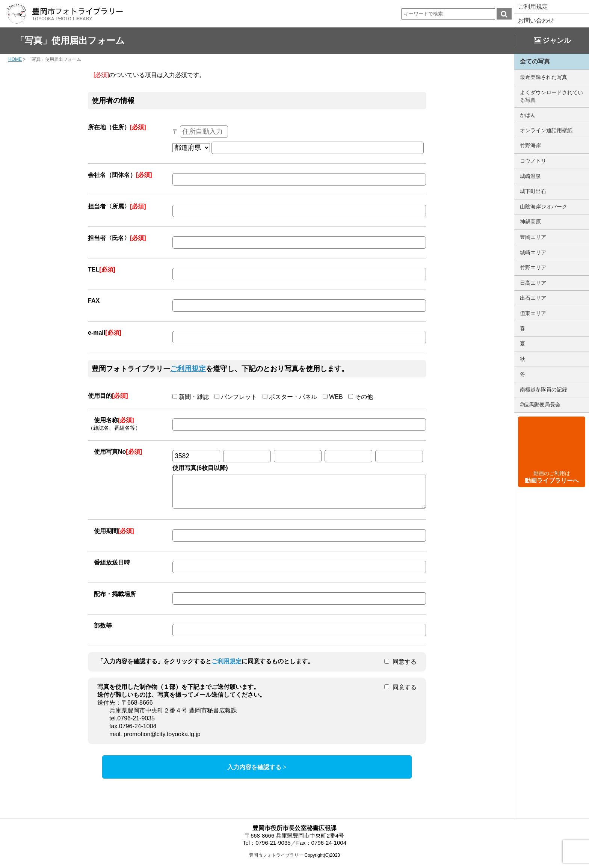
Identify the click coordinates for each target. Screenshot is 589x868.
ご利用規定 (533, 7)
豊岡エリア (533, 237)
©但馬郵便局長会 (540, 405)
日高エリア (533, 283)
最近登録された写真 (544, 77)
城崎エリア (533, 252)
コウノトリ (533, 161)
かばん (528, 115)
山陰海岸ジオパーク (544, 207)
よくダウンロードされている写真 (551, 96)
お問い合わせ (536, 20)
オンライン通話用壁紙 (546, 130)
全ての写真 (535, 61)
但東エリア (533, 313)
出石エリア (533, 298)
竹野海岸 (530, 145)
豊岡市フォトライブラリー (276, 861)
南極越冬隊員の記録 (544, 389)
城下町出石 (533, 191)
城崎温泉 (530, 176)
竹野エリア (533, 267)
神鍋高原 (530, 222)
